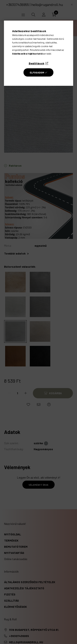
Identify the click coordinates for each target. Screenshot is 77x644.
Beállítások (37, 63)
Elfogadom (37, 72)
